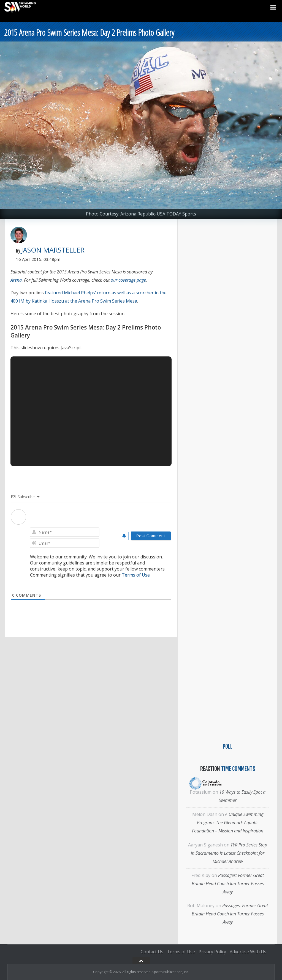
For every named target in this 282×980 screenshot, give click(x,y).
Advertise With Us (248, 952)
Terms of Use (136, 575)
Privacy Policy (212, 952)
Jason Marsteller (53, 250)
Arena (16, 280)
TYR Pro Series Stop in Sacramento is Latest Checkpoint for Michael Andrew (229, 853)
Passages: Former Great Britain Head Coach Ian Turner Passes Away (228, 884)
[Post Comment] (151, 536)
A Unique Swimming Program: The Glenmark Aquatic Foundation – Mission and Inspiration (228, 823)
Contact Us (152, 952)
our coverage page (128, 280)
